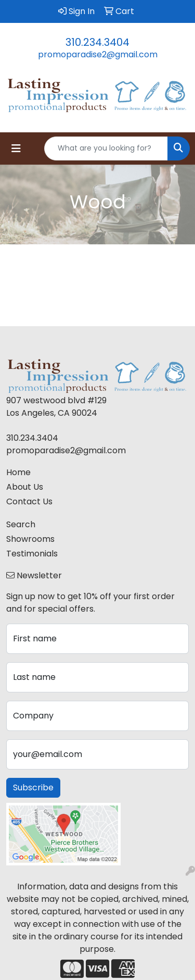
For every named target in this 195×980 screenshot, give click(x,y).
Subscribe (33, 787)
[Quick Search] (106, 148)
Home (18, 472)
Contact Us (29, 501)
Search (21, 524)
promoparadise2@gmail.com (98, 54)
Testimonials (32, 554)
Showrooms (30, 539)
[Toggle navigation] (16, 148)
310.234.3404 (97, 42)
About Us (25, 487)
